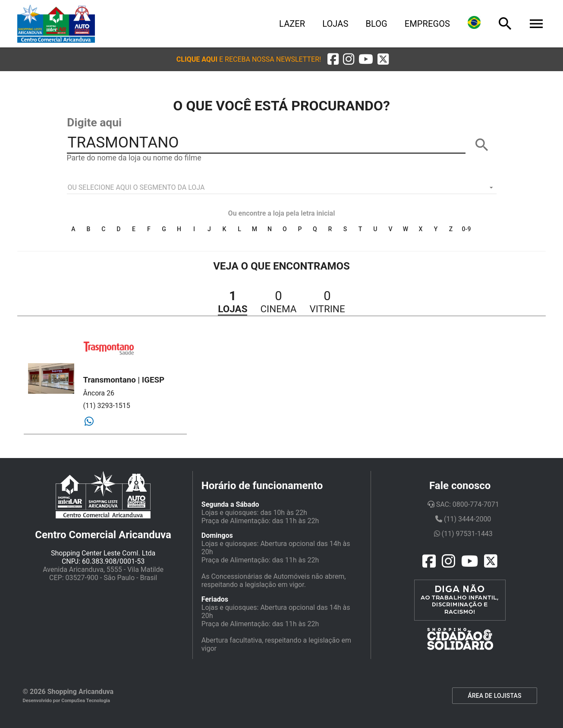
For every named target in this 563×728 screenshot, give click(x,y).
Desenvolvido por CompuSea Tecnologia (67, 701)
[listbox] (282, 188)
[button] (249, 59)
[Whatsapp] (89, 422)
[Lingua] (474, 24)
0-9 (467, 229)
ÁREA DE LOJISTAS (494, 696)
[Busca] (505, 24)
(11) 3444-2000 (463, 519)
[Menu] (536, 24)
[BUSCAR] (482, 145)
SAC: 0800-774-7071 (463, 504)
